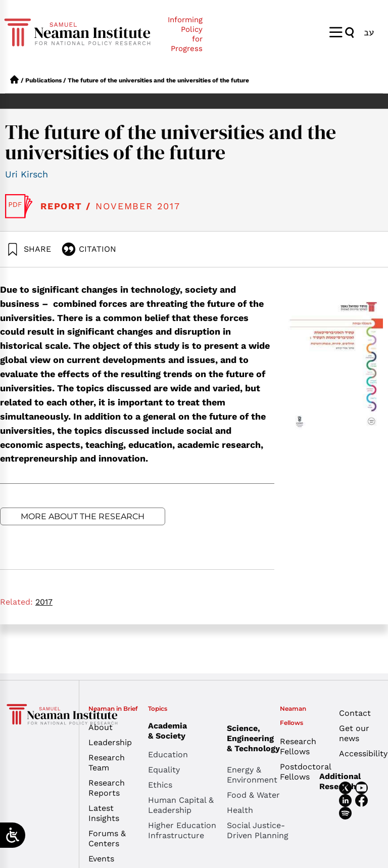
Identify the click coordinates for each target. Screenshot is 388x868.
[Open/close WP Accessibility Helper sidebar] (13, 835)
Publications (43, 80)
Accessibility (361, 753)
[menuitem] (369, 32)
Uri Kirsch (27, 174)
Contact (355, 713)
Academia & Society (170, 731)
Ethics (160, 785)
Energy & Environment (252, 775)
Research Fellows (298, 746)
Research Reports (107, 788)
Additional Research (340, 781)
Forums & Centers (107, 838)
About (101, 727)
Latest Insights (104, 813)
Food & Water (253, 795)
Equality (164, 770)
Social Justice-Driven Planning (258, 830)
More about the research (83, 516)
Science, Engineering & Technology (266, 738)
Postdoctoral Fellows (302, 772)
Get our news (354, 733)
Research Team (107, 763)
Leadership (110, 742)
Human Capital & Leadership (181, 805)
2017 (44, 602)
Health (240, 810)
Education (168, 755)
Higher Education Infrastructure (182, 830)
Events (101, 859)
